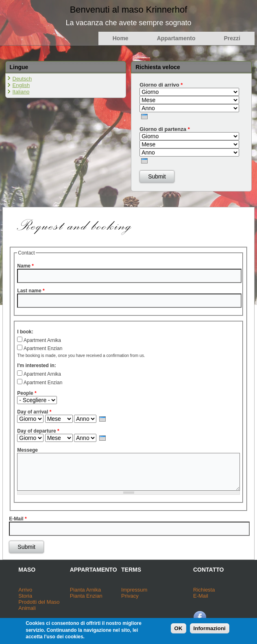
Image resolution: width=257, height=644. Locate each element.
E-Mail (18, 519)
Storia (25, 596)
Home (121, 38)
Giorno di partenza (165, 129)
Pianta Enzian (86, 596)
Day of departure (38, 431)
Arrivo (25, 590)
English (21, 85)
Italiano (21, 92)
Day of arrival (34, 412)
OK (179, 630)
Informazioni (210, 630)
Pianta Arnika (86, 590)
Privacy (130, 596)
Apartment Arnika (42, 340)
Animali (27, 608)
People (27, 393)
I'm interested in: (37, 366)
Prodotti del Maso (39, 602)
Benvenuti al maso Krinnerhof (129, 10)
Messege (27, 450)
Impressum (134, 590)
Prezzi (232, 38)
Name (25, 266)
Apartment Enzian (43, 348)
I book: (25, 332)
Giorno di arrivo (161, 85)
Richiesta (204, 590)
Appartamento (176, 38)
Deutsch (22, 79)
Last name (31, 291)
